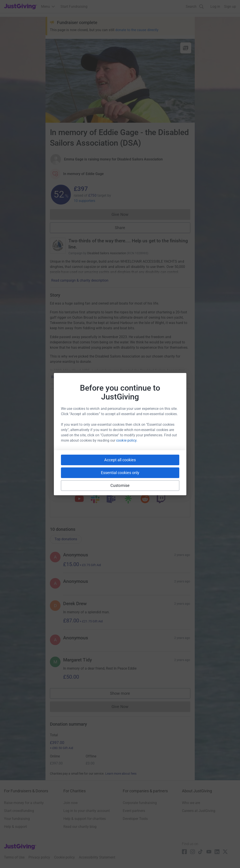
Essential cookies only (120, 473)
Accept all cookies (120, 460)
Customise (120, 485)
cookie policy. (127, 440)
